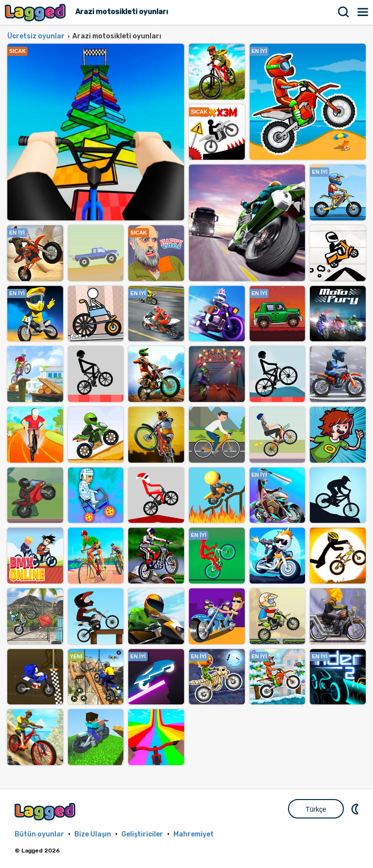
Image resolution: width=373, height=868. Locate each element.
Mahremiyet (194, 834)
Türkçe (316, 809)
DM (356, 809)
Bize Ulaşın (93, 834)
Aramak (344, 12)
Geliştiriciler (142, 834)
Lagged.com (46, 811)
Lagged (36, 12)
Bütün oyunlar (39, 834)
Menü (363, 12)
